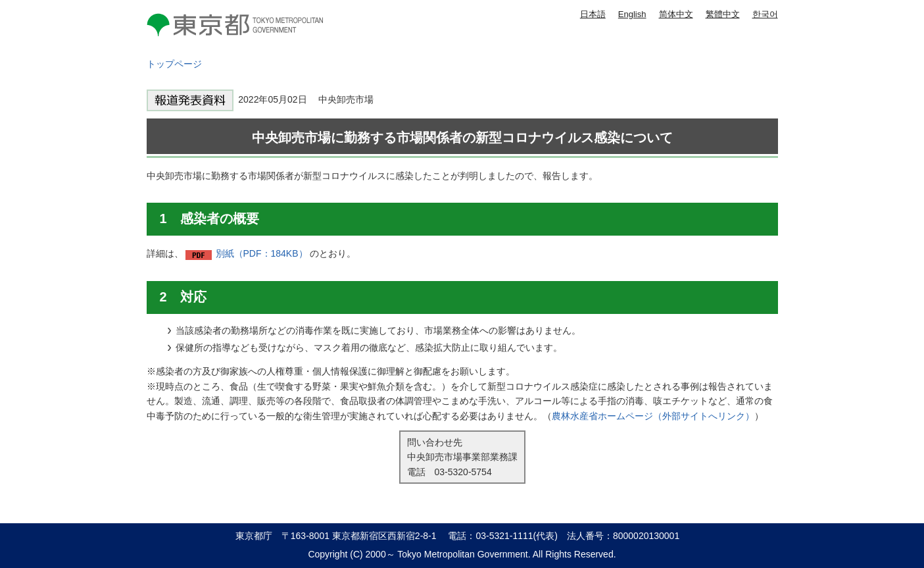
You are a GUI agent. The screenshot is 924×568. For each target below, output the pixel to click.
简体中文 (676, 14)
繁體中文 (723, 14)
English (632, 14)
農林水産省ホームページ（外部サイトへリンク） (653, 416)
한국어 (765, 14)
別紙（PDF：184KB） (262, 253)
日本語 (593, 14)
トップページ (174, 64)
